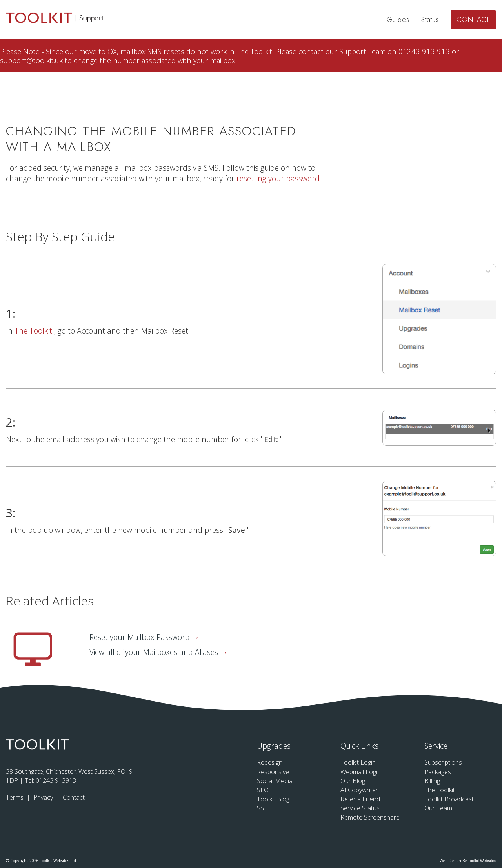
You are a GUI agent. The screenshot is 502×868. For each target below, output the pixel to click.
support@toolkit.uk (32, 60)
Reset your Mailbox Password (141, 637)
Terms (15, 797)
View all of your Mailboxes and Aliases (155, 652)
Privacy (44, 797)
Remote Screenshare (370, 817)
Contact (473, 20)
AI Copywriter (359, 790)
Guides (398, 20)
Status (430, 20)
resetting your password (278, 178)
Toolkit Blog (273, 799)
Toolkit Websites (482, 861)
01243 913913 (56, 780)
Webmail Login (361, 772)
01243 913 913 (425, 51)
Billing (432, 781)
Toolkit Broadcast (449, 799)
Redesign (270, 762)
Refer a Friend (360, 799)
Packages (438, 772)
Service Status (360, 808)
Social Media (275, 781)
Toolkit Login (358, 762)
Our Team (438, 808)
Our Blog (353, 781)
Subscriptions (443, 762)
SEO (263, 790)
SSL (262, 808)
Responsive (273, 772)
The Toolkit (34, 331)
